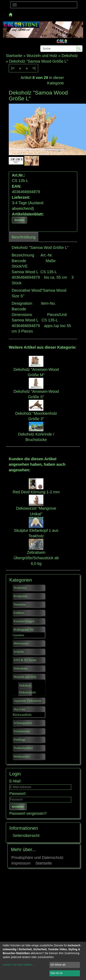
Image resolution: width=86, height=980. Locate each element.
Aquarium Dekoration (27, 701)
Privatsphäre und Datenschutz (37, 857)
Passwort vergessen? (28, 813)
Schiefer (19, 652)
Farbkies (19, 613)
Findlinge (20, 740)
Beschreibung (24, 237)
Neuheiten (20, 588)
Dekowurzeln (27, 692)
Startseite (44, 863)
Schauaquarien (23, 723)
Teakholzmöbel (23, 748)
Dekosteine (21, 668)
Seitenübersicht (26, 836)
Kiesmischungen (24, 621)
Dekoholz (25, 686)
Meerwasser (21, 643)
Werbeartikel (22, 756)
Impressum (21, 863)
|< (13, 68)
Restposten (20, 596)
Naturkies (20, 604)
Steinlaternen (22, 731)
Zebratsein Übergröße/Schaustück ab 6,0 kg (36, 558)
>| (34, 68)
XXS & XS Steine (25, 660)
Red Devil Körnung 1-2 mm (36, 492)
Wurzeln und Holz (25, 677)
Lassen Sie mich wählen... (19, 965)
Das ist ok (56, 973)
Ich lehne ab (58, 965)
